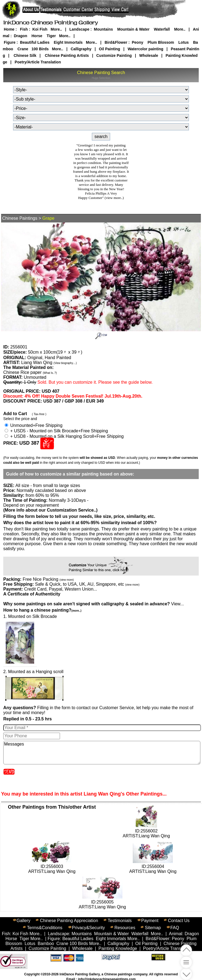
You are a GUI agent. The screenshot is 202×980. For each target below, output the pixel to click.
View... (94, 604)
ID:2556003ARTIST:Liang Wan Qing (52, 866)
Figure (10, 42)
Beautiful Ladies (35, 42)
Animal (176, 934)
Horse (37, 36)
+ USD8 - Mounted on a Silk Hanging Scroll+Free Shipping (64, 436)
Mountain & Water (133, 29)
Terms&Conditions (45, 928)
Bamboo (46, 944)
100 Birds (40, 49)
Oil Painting (110, 49)
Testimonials (120, 921)
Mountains (103, 29)
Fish (24, 29)
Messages (102, 753)
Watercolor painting (145, 49)
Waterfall (162, 29)
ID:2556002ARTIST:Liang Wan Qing (146, 831)
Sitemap (153, 928)
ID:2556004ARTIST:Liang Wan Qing (153, 866)
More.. (56, 29)
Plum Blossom (161, 42)
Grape (48, 218)
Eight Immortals (68, 42)
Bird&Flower (116, 42)
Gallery (24, 921)
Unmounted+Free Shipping (34, 425)
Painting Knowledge (118, 948)
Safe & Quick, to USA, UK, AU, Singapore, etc (87, 584)
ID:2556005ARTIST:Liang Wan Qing (102, 902)
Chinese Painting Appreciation (69, 921)
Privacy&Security (88, 928)
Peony (137, 42)
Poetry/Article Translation (38, 62)
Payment (150, 921)
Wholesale (149, 55)
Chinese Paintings (20, 218)
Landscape (79, 29)
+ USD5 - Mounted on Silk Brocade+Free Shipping (56, 431)
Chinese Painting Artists (67, 55)
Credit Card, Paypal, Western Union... (60, 589)
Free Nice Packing (48, 579)
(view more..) (114, 198)
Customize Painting (114, 55)
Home (9, 29)
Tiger (51, 36)
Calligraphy (81, 49)
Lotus (183, 42)
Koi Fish (40, 29)
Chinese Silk (25, 55)
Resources (125, 928)
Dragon (21, 36)
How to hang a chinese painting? (42, 610)
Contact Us (179, 921)
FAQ (175, 928)
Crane (23, 49)
